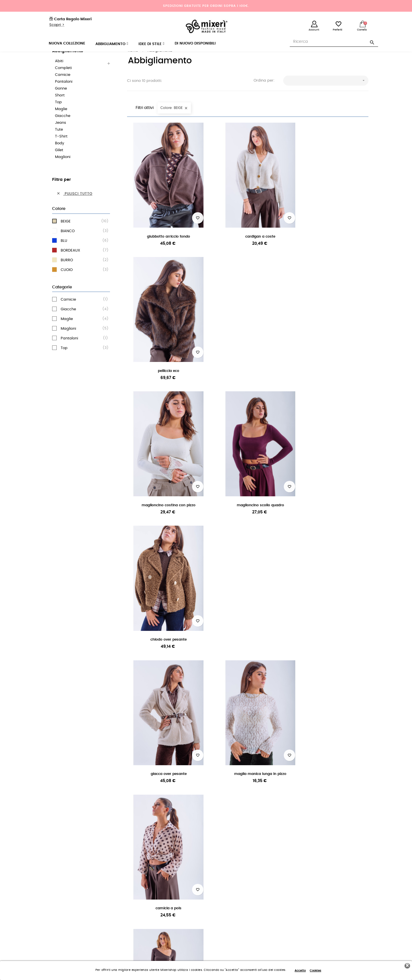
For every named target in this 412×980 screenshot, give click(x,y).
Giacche (63, 130)
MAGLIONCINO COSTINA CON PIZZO (164, 362)
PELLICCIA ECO (331, 239)
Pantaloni (64, 96)
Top (58, 117)
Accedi (216, 871)
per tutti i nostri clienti (164, 804)
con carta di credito (248, 797)
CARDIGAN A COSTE (248, 239)
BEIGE (82, 236)
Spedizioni (136, 882)
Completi (63, 83)
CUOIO (82, 284)
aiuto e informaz (327, 804)
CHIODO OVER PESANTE (331, 362)
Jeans (61, 137)
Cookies (315, 971)
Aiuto (131, 871)
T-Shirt (61, 151)
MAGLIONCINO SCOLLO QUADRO (248, 362)
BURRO (82, 275)
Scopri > (57, 25)
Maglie (61, 124)
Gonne (61, 103)
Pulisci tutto (74, 208)
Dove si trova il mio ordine (149, 902)
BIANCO (82, 246)
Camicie (63, 89)
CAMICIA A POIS (331, 485)
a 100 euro (81, 804)
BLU (82, 255)
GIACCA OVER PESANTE (164, 485)
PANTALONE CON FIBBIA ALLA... (164, 608)
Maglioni (63, 172)
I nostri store (54, 892)
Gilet (59, 165)
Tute (59, 144)
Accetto (300, 971)
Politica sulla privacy (61, 912)
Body (60, 158)
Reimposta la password (230, 882)
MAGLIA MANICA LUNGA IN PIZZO (248, 485)
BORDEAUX (82, 265)
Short (60, 110)
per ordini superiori (81, 797)
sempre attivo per (331, 797)
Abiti (59, 76)
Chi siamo (52, 871)
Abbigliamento (68, 66)
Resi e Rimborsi (140, 892)
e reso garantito (164, 797)
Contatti (134, 912)
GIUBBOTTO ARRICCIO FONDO (164, 239)
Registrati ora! (222, 892)
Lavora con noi (56, 882)
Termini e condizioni (61, 902)
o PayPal (248, 804)
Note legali (136, 923)
